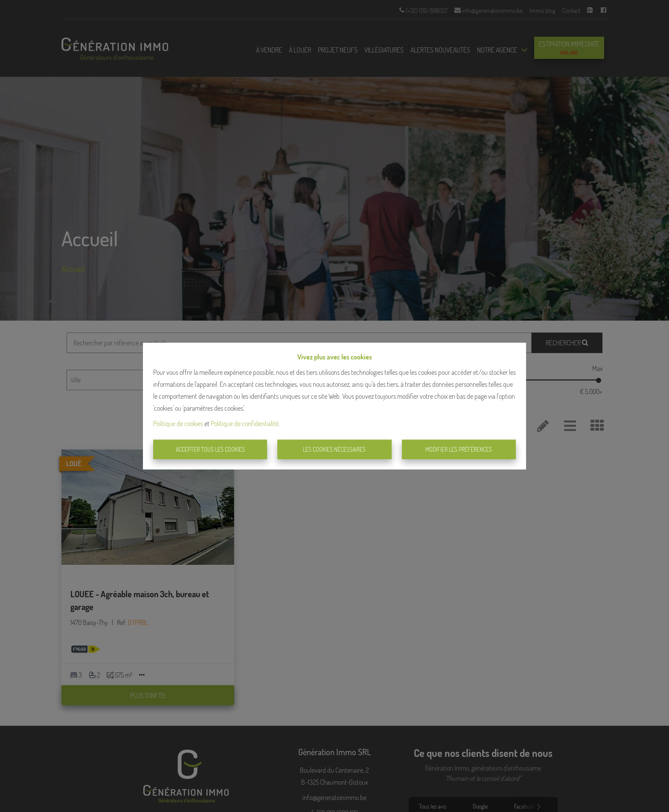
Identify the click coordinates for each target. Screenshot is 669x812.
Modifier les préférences (459, 449)
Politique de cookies (178, 424)
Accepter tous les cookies (210, 449)
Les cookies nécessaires (334, 449)
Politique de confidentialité (245, 424)
